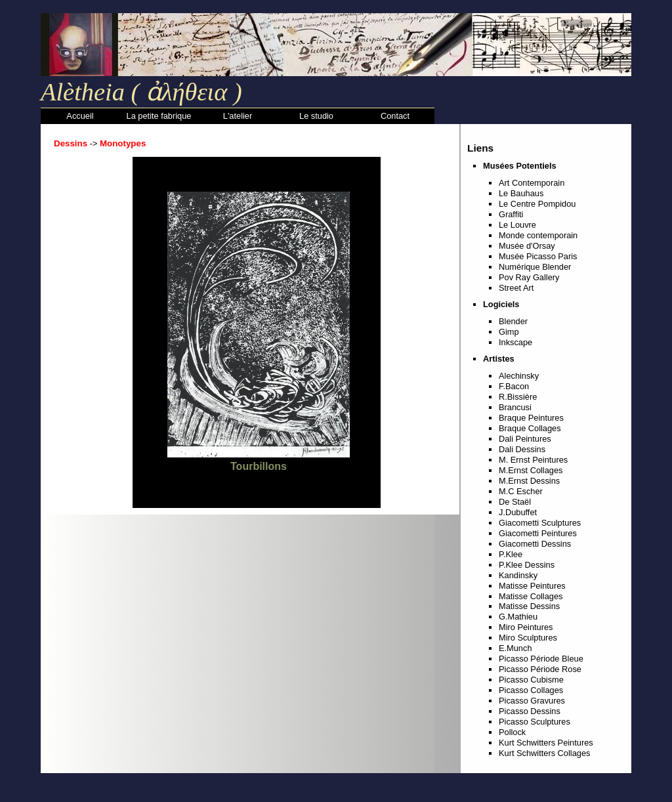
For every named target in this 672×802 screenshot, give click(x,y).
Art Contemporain (532, 183)
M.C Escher (521, 491)
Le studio (316, 116)
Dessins (71, 143)
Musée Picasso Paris (538, 256)
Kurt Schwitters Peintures (546, 743)
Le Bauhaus (521, 193)
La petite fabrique (159, 116)
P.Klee (511, 554)
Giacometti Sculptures (540, 523)
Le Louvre (517, 225)
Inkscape (515, 342)
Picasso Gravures (532, 701)
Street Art (516, 288)
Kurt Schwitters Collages (544, 753)
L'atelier (238, 116)
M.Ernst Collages (531, 470)
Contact (395, 116)
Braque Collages (530, 428)
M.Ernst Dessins (529, 481)
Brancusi (515, 407)
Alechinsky (519, 376)
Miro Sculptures (528, 638)
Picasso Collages (531, 690)
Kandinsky (518, 575)
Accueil (80, 116)
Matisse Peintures (532, 586)
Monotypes (123, 143)
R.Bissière (518, 397)
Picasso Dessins (530, 711)
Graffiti (511, 214)
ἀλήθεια (183, 92)
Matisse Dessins (529, 606)
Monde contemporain (538, 235)
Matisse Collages (531, 596)
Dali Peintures (525, 439)
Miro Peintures (526, 627)
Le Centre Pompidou (537, 204)
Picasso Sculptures (535, 722)
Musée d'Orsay (527, 246)
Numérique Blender (535, 267)
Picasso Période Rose (540, 669)
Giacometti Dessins (535, 544)
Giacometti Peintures (538, 533)
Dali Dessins (522, 449)
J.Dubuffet (518, 512)
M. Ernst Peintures (533, 460)
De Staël (515, 502)
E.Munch (515, 648)
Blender (513, 321)
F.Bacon (514, 386)
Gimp (509, 332)
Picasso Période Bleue (541, 659)
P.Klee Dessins (527, 565)
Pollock (512, 732)
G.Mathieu (518, 617)
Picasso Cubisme (531, 680)
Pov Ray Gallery (529, 277)
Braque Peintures (531, 418)
